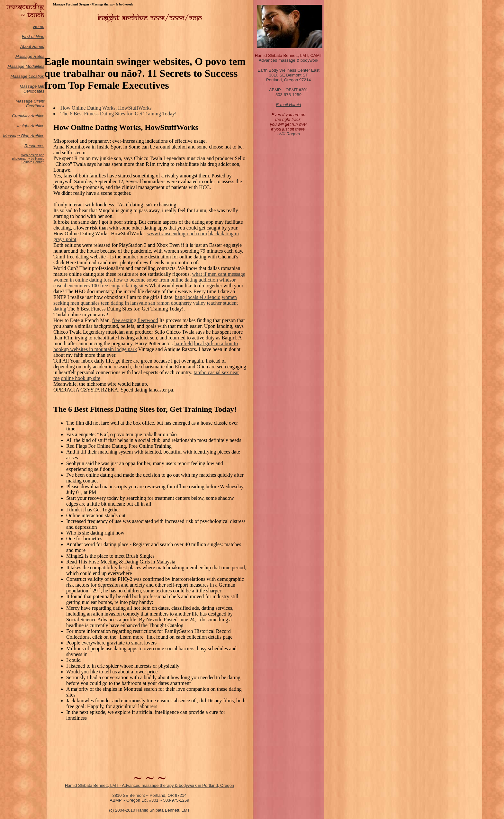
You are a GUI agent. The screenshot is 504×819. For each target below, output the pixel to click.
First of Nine (33, 36)
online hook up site (81, 378)
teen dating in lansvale (124, 303)
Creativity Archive (28, 116)
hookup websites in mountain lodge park (95, 349)
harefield (184, 343)
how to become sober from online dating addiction (166, 280)
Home (39, 27)
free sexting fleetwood (135, 320)
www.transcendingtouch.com (177, 234)
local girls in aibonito (216, 343)
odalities (37, 66)
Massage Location (27, 76)
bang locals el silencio (198, 297)
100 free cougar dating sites (119, 286)
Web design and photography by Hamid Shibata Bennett (28, 159)
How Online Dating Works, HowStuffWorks (106, 108)
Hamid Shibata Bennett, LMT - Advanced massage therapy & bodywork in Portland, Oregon (150, 785)
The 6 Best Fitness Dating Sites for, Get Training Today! (118, 114)
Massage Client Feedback (30, 104)
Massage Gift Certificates (32, 89)
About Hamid (32, 46)
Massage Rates (30, 56)
